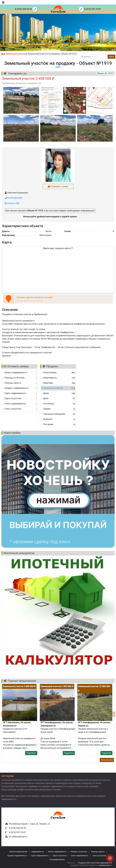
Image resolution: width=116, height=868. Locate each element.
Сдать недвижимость (40, 856)
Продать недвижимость (17, 856)
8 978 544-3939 (14, 198)
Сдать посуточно (60, 856)
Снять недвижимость (79, 856)
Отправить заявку (58, 186)
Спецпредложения (57, 859)
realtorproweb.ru (105, 865)
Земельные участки (16, 54)
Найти (112, 57)
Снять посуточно (99, 856)
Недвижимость (38, 852)
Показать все (107, 760)
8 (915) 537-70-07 (90, 9)
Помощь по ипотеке (79, 852)
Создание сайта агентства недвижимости (95, 863)
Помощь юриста (98, 852)
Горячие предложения (18, 852)
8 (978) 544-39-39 (26, 9)
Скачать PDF (12, 203)
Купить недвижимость (57, 852)
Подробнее (31, 753)
